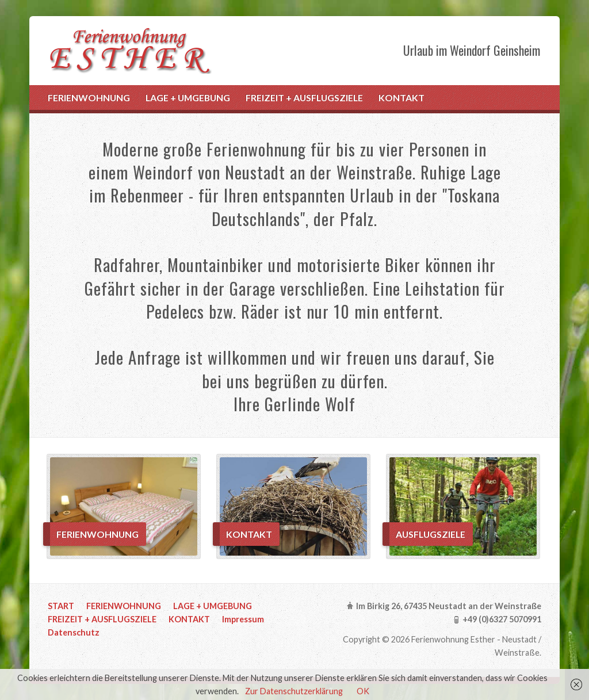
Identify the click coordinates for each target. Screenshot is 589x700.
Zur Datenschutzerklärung (294, 691)
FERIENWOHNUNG (89, 97)
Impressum (243, 619)
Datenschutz (74, 632)
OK (363, 691)
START (61, 606)
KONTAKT (401, 97)
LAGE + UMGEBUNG (188, 97)
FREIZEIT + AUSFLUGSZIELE (304, 97)
